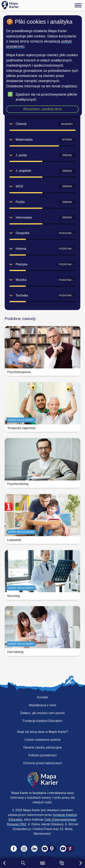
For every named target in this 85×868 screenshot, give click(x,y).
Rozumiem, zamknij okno (42, 109)
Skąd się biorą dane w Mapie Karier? (42, 732)
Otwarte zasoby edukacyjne (42, 747)
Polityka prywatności (42, 755)
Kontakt (42, 697)
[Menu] (78, 5)
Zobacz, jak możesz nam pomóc (42, 713)
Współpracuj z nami (43, 705)
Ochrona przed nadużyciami (42, 763)
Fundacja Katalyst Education (42, 721)
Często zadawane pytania (42, 740)
